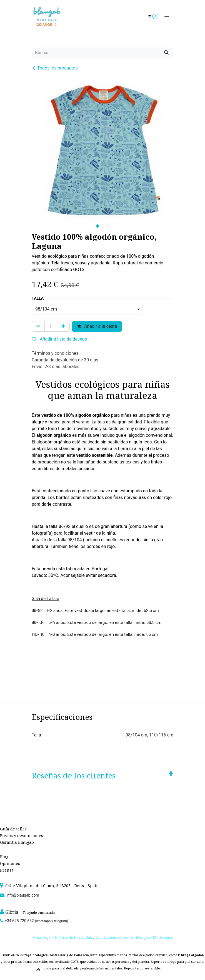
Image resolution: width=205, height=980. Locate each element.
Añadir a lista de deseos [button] (59, 339)
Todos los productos (55, 68)
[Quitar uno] (38, 326)
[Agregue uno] (63, 326)
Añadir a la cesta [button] (97, 326)
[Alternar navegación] (167, 17)
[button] (39, 224)
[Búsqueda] (166, 53)
